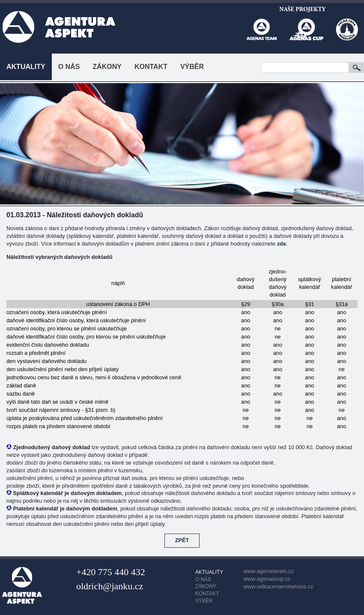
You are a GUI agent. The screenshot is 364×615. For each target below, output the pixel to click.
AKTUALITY (26, 67)
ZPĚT (182, 540)
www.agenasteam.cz (269, 571)
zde (282, 244)
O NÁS (69, 67)
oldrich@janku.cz (110, 586)
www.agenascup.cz (267, 579)
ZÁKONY (107, 67)
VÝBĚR (192, 67)
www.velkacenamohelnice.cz (279, 586)
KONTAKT (151, 67)
